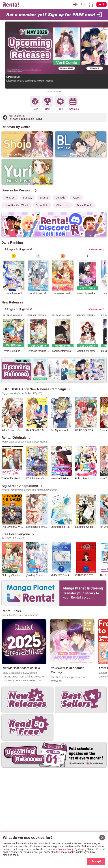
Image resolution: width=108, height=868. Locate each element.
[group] (14, 274)
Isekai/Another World (16, 205)
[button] (48, 92)
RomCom (10, 198)
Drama (44, 198)
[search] (83, 5)
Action (76, 198)
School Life (42, 205)
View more (95, 249)
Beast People (85, 205)
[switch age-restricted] (75, 4)
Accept (96, 861)
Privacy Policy (65, 849)
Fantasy (28, 198)
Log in (101, 5)
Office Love (63, 205)
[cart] (91, 5)
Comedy (60, 198)
